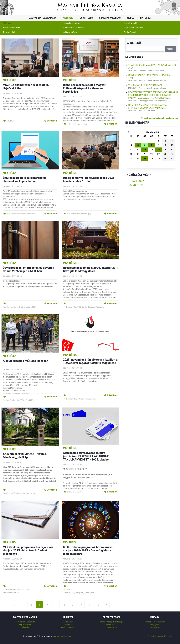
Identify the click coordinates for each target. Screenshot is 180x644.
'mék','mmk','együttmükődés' (77, 124)
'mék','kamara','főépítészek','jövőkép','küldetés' (20, 493)
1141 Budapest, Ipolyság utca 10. (146, 85)
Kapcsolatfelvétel (62, 636)
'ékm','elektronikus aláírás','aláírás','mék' (21, 214)
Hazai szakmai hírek (156, 71)
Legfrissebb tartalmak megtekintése (159, 118)
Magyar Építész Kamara (42, 18)
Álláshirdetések (70, 32)
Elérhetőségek (130, 32)
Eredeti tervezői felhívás (74, 28)
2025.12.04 (77, 97)
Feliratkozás (68, 622)
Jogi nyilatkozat (25, 625)
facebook (137, 181)
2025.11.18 (17, 276)
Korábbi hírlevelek (68, 627)
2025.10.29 (77, 465)
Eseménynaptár (131, 23)
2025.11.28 (17, 186)
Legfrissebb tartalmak (134, 28)
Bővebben (50, 121)
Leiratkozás (68, 625)
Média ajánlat (112, 625)
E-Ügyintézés (155, 627)
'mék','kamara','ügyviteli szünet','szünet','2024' (20, 307)
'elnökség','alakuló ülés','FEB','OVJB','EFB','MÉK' (20, 400)
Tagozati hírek (9, 32)
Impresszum (112, 627)
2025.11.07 (17, 463)
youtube (136, 185)
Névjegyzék (155, 625)
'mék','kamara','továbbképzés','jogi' (79, 214)
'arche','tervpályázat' (74, 492)
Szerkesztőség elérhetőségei (112, 622)
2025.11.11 (77, 186)
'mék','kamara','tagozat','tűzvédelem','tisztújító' (80, 399)
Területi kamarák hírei (12, 28)
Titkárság (25, 627)
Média (130, 18)
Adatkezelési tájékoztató (25, 622)
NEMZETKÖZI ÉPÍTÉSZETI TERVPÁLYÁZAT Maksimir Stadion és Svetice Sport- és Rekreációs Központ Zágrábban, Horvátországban (153, 95)
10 (98, 605)
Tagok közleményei (72, 23)
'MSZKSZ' (10, 121)
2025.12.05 (17, 94)
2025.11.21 (77, 276)
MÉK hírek (8, 23)
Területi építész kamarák (155, 622)
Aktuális (68, 18)
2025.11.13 (17, 369)
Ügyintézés (86, 18)
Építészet (146, 18)
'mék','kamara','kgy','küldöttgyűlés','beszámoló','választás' (84, 307)
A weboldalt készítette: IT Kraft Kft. (160, 636)
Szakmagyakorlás (110, 18)
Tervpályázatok (161, 101)
